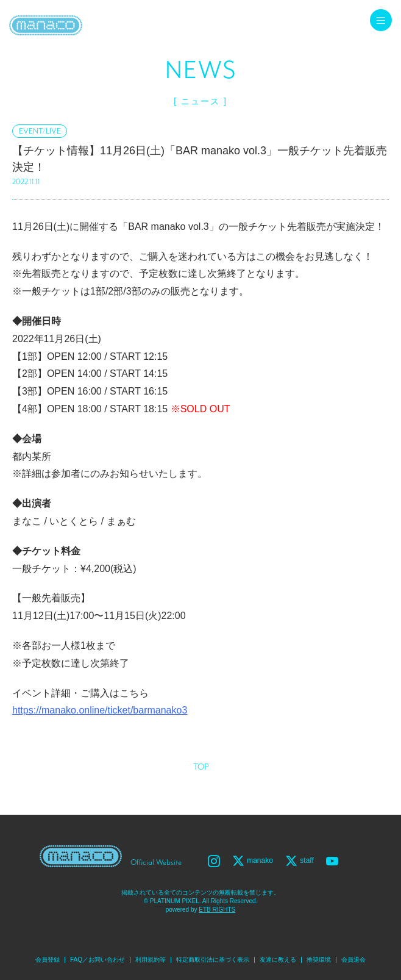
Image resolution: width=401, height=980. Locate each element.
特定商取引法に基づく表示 (213, 960)
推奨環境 (319, 960)
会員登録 (48, 960)
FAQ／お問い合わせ (98, 960)
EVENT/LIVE (40, 131)
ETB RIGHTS (217, 910)
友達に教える (278, 960)
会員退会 (353, 960)
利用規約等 (151, 960)
